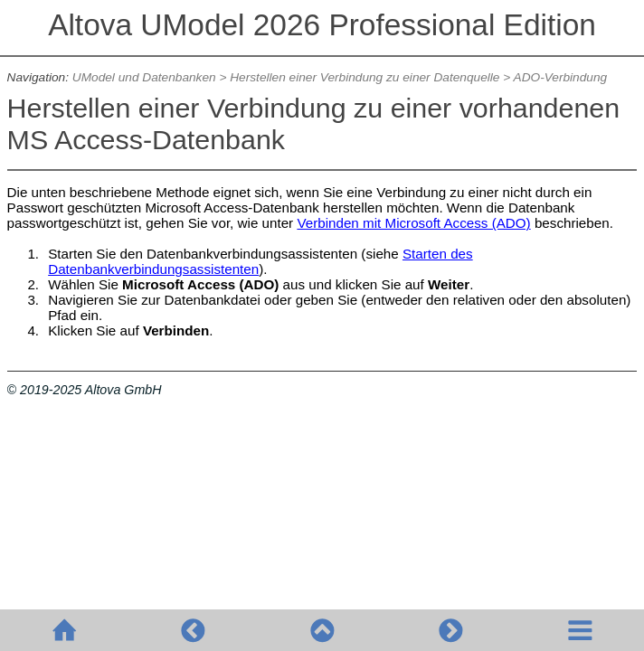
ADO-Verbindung (561, 77)
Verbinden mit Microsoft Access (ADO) (413, 223)
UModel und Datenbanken (144, 77)
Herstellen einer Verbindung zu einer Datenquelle (365, 77)
